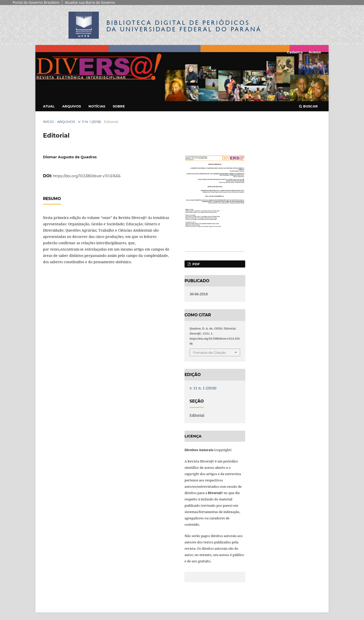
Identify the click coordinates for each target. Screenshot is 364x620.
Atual (49, 106)
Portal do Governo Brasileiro (36, 2)
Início (48, 122)
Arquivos (72, 106)
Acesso (315, 52)
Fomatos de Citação (209, 352)
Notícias (97, 106)
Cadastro (295, 52)
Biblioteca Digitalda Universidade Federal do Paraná (184, 26)
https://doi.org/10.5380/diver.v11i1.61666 (87, 176)
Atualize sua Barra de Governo (90, 2)
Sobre (119, 106)
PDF (196, 264)
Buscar (308, 106)
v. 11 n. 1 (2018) (89, 122)
